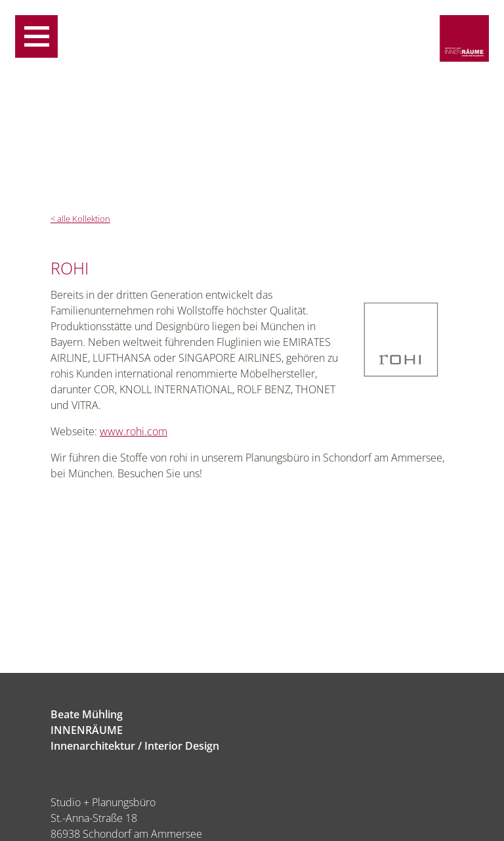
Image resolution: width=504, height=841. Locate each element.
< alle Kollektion (80, 219)
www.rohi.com (134, 431)
